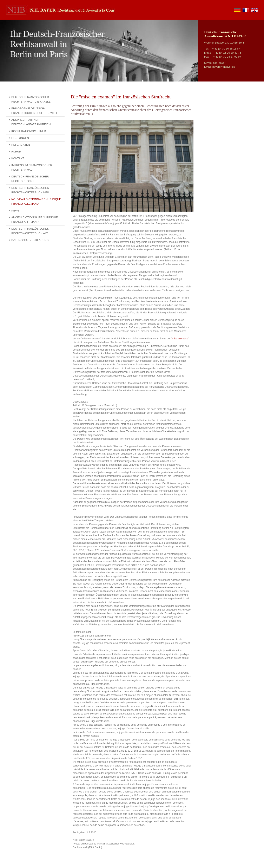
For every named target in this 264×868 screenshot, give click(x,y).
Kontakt (18, 158)
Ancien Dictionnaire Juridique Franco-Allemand (35, 220)
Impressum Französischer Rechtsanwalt (32, 167)
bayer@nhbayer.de (224, 67)
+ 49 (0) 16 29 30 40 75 (227, 53)
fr (246, 10)
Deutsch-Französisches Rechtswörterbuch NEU (30, 190)
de (237, 10)
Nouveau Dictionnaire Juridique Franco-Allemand (36, 201)
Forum (16, 152)
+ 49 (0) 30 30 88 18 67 (226, 49)
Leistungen (20, 138)
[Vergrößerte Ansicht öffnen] (132, 166)
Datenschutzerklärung (30, 240)
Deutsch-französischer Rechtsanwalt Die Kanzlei (31, 99)
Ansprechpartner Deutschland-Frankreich (31, 122)
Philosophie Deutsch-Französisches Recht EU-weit (34, 111)
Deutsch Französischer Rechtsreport (30, 179)
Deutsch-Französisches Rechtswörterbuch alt (30, 231)
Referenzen (21, 145)
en (255, 10)
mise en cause (180, 339)
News (15, 211)
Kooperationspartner (29, 131)
